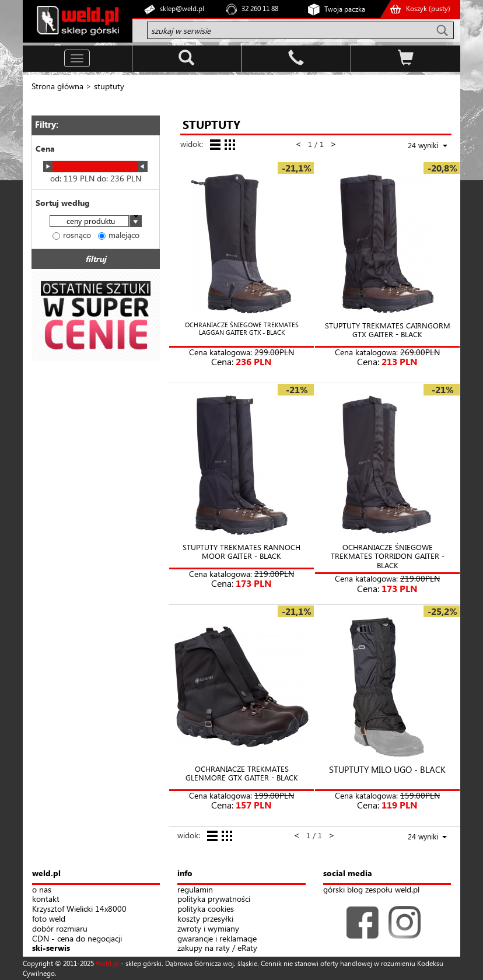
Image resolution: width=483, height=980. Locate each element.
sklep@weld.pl (182, 8)
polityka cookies (206, 909)
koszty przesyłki (205, 919)
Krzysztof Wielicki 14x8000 (79, 909)
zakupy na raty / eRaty (217, 948)
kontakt (46, 899)
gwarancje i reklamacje (217, 939)
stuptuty (109, 86)
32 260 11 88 (260, 8)
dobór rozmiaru (60, 929)
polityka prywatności (214, 899)
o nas (42, 890)
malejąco (119, 235)
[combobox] (96, 222)
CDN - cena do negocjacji (77, 939)
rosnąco (72, 235)
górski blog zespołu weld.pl (371, 890)
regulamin (195, 890)
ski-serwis (51, 948)
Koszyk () (428, 8)
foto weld (49, 919)
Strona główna (57, 86)
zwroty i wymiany (208, 929)
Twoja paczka (345, 9)
